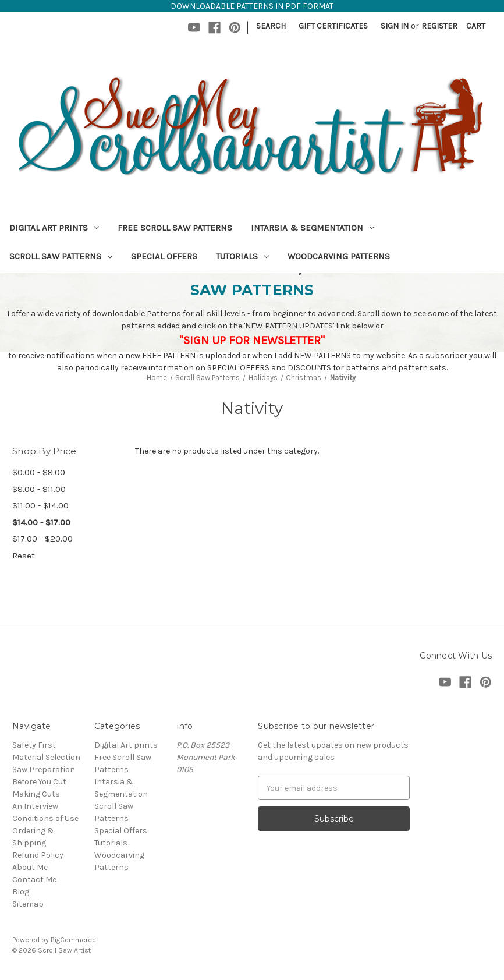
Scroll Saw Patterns (61, 256)
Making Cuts (36, 794)
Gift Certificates (333, 26)
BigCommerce (73, 940)
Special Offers (164, 256)
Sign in (395, 26)
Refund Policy (38, 855)
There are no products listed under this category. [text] (227, 451)
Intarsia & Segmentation (313, 228)
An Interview (35, 806)
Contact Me (34, 880)
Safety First (34, 745)
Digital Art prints (54, 228)
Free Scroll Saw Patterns (175, 228)
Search (271, 26)
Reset (24, 556)
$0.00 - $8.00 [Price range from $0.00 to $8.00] (39, 472)
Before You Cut (39, 782)
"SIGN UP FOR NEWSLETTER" (252, 340)
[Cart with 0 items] (476, 26)
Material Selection (46, 757)
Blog (21, 892)
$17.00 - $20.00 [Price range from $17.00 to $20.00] (42, 539)
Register (439, 26)
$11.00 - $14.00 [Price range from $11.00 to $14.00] (40, 505)
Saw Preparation (44, 770)
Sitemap (28, 904)
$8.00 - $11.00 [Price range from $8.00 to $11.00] (39, 489)
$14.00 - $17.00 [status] (41, 522)
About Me (30, 867)
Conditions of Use (45, 818)
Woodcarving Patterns (339, 256)
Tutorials (242, 256)
